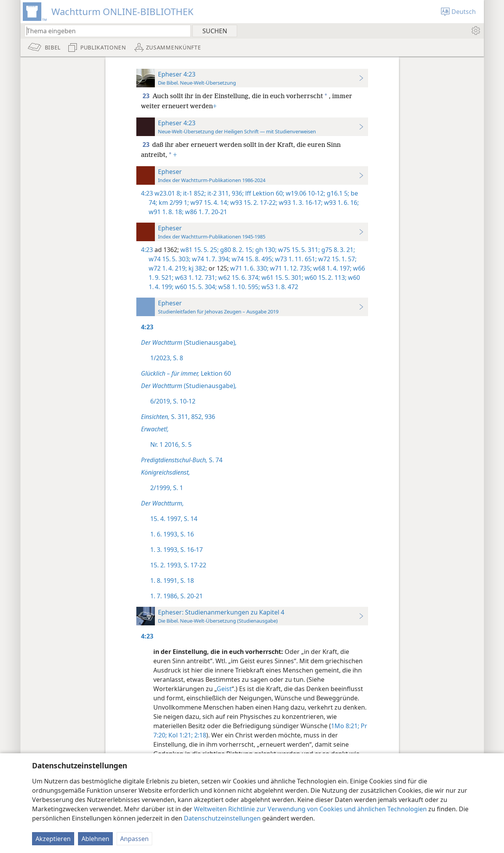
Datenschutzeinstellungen (222, 818)
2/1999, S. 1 (167, 488)
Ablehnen (95, 839)
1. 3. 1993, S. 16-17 (176, 550)
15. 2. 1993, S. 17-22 (178, 565)
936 (209, 417)
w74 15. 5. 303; (170, 259)
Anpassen (134, 839)
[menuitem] (475, 31)
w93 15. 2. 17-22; (253, 203)
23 (147, 96)
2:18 (199, 735)
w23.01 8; (168, 193)
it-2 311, (218, 193)
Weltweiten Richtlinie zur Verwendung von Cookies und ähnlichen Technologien (310, 809)
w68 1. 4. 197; (332, 268)
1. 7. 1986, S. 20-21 (176, 596)
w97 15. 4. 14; (209, 203)
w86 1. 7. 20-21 (205, 212)
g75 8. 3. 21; (337, 250)
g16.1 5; (337, 193)
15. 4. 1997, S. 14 (174, 519)
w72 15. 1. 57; (337, 259)
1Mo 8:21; (345, 726)
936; (237, 193)
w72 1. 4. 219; (168, 268)
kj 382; (197, 268)
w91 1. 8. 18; (166, 212)
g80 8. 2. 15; (236, 250)
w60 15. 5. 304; (195, 287)
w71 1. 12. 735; (290, 268)
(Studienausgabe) (189, 342)
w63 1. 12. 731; (195, 278)
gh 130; (265, 250)
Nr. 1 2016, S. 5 (171, 444)
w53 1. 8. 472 (279, 287)
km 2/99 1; (173, 203)
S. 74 (182, 460)
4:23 (147, 193)
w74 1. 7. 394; (210, 259)
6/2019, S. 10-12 (173, 401)
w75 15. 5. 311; (298, 250)
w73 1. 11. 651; (295, 259)
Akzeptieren (53, 839)
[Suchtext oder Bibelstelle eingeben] (104, 31)
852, (196, 417)
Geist (224, 689)
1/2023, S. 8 (167, 358)
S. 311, (165, 417)
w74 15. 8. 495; (252, 259)
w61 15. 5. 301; (282, 278)
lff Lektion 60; (264, 193)
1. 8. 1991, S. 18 (172, 581)
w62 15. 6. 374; (238, 278)
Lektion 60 (186, 373)
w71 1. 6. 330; (249, 268)
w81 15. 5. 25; (199, 250)
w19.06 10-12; (305, 193)
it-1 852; (194, 193)
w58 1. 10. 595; (238, 287)
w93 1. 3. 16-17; (300, 203)
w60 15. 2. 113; (325, 278)
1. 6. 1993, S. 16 (172, 534)
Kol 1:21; (180, 735)
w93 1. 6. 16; (341, 203)
